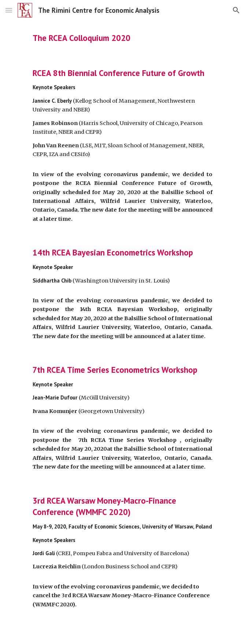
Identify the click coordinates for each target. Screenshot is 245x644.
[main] (122, 38)
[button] (9, 10)
